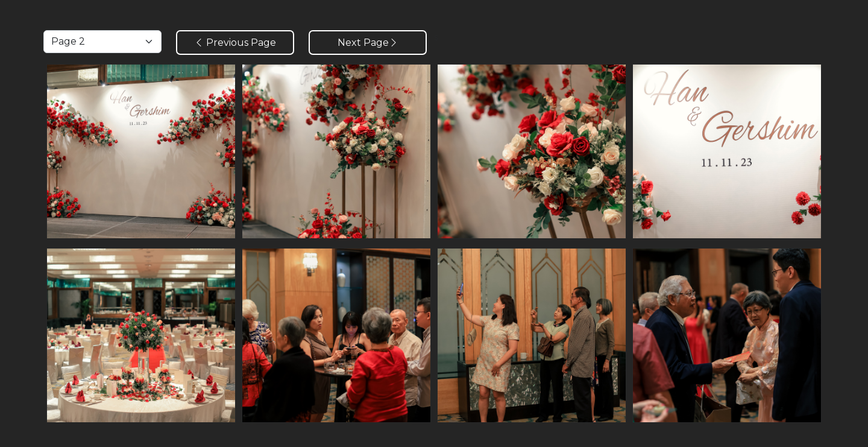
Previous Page (235, 43)
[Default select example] (102, 42)
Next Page (368, 43)
